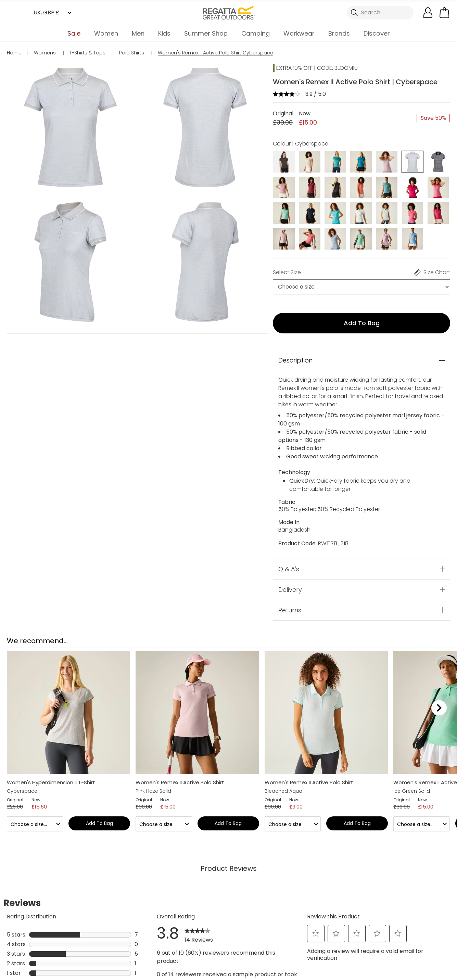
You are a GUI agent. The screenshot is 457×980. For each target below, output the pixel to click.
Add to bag (362, 323)
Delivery (290, 589)
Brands (339, 33)
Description (295, 360)
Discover (377, 33)
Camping (256, 33)
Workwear (299, 33)
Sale (74, 33)
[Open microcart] (444, 13)
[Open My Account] (428, 13)
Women (106, 33)
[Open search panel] (380, 13)
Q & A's (289, 569)
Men (138, 33)
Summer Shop (206, 33)
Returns (290, 610)
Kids (164, 33)
